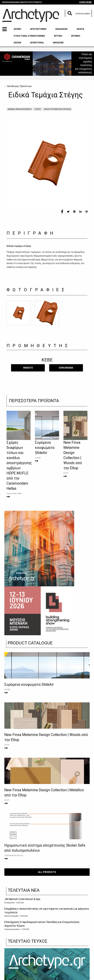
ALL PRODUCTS (47, 872)
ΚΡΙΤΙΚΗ (58, 36)
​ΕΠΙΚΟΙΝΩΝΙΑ (66, 368)
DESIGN (17, 43)
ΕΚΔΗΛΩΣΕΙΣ (62, 29)
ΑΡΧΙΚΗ (17, 29)
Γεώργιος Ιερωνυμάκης (12, 929)
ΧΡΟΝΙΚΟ (76, 36)
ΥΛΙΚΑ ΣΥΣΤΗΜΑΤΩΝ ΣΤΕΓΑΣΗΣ (57, 109)
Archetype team (10, 903)
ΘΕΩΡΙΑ (80, 29)
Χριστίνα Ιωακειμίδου (11, 916)
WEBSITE (28, 368)
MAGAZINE (58, 43)
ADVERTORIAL (37, 43)
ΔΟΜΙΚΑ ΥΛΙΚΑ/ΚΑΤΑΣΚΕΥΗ (20, 109)
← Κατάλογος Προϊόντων (18, 86)
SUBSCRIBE (86, 2)
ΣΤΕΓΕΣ (38, 109)
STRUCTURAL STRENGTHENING (29, 36)
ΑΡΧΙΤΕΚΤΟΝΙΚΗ (38, 29)
